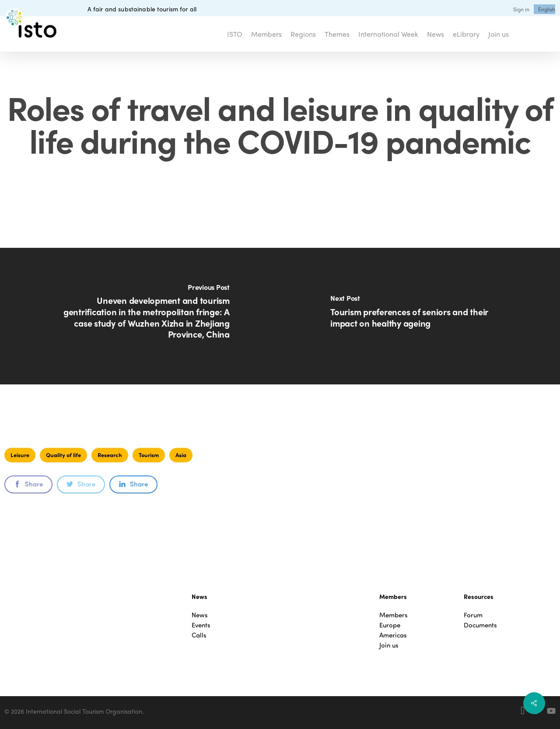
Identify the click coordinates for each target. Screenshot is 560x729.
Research (110, 455)
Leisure (20, 455)
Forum (473, 615)
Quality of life (63, 455)
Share (28, 484)
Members (394, 615)
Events (201, 625)
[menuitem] (547, 9)
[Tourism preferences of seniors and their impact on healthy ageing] (420, 316)
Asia (181, 455)
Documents (480, 625)
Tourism (149, 455)
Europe (390, 625)
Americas (393, 635)
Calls (199, 635)
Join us (389, 645)
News (200, 615)
